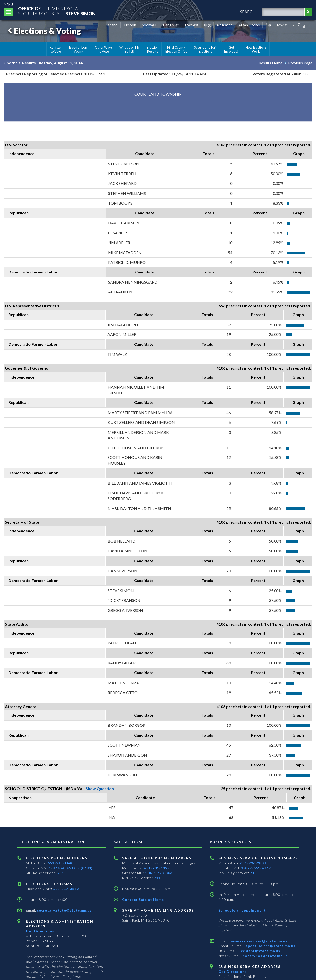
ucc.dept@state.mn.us (259, 951)
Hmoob (130, 25)
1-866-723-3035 (160, 873)
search (248, 11)
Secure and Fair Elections (206, 49)
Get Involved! (231, 49)
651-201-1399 (157, 868)
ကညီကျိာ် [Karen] (300, 25)
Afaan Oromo (249, 25)
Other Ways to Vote (104, 49)
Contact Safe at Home (143, 899)
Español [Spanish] (112, 25)
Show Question (100, 789)
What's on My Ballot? (130, 49)
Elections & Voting (43, 31)
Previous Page (300, 63)
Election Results (153, 49)
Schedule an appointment (242, 910)
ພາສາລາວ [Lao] (225, 25)
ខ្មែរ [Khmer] (269, 25)
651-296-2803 (253, 863)
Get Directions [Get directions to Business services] (233, 971)
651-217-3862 (66, 889)
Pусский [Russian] (192, 25)
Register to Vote (56, 49)
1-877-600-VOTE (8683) (71, 868)
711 (61, 873)
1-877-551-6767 (256, 868)
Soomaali (149, 25)
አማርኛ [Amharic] (282, 25)
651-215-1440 (60, 863)
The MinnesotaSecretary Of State (57, 11)
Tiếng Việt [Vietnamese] (170, 25)
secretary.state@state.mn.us (64, 910)
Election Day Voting (79, 49)
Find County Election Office (176, 49)
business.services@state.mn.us (258, 941)
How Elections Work (256, 49)
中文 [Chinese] (208, 25)
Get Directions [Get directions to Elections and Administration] (40, 931)
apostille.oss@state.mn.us (270, 946)
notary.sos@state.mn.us (265, 956)
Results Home (271, 63)
